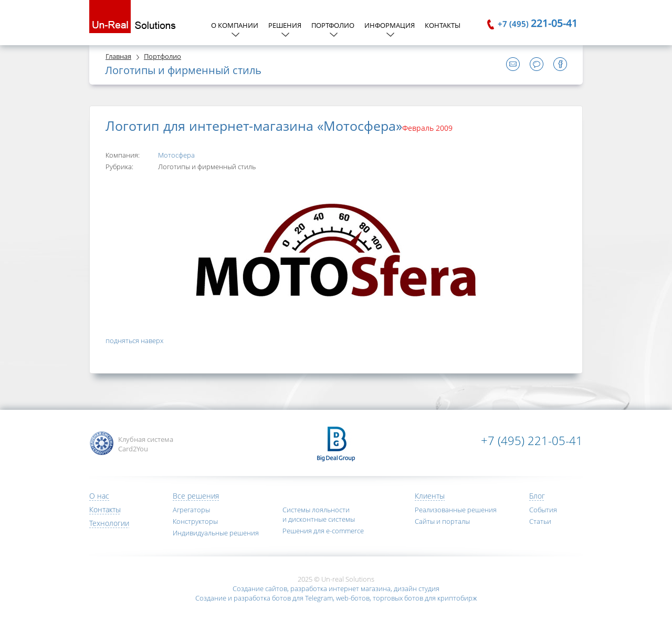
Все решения (196, 496)
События (543, 510)
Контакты (443, 25)
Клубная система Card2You (146, 444)
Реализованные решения (456, 510)
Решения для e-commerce (323, 531)
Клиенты (430, 496)
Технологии (109, 523)
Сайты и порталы (442, 521)
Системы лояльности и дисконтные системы (319, 514)
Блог (537, 496)
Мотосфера (176, 155)
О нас (99, 496)
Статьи (540, 521)
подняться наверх (134, 340)
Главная (118, 56)
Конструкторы (195, 521)
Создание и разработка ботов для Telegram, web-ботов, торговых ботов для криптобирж (336, 598)
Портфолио (162, 56)
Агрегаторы (191, 510)
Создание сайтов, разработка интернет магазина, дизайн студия (336, 588)
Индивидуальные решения (216, 533)
